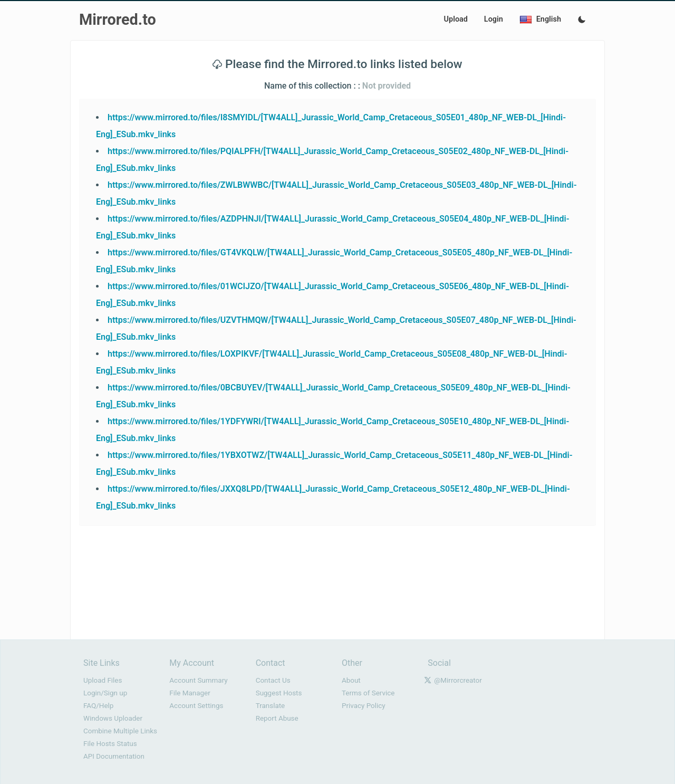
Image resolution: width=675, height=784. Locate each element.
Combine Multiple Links (120, 731)
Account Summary (198, 680)
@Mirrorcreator (458, 680)
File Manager (190, 693)
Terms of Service (368, 693)
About (351, 680)
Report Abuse (277, 718)
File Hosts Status (110, 744)
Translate (271, 706)
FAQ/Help (98, 706)
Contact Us (273, 680)
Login (494, 19)
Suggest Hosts (279, 693)
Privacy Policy (364, 706)
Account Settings (196, 706)
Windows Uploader (113, 718)
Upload (456, 19)
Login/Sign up (105, 693)
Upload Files (103, 680)
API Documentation (114, 756)
